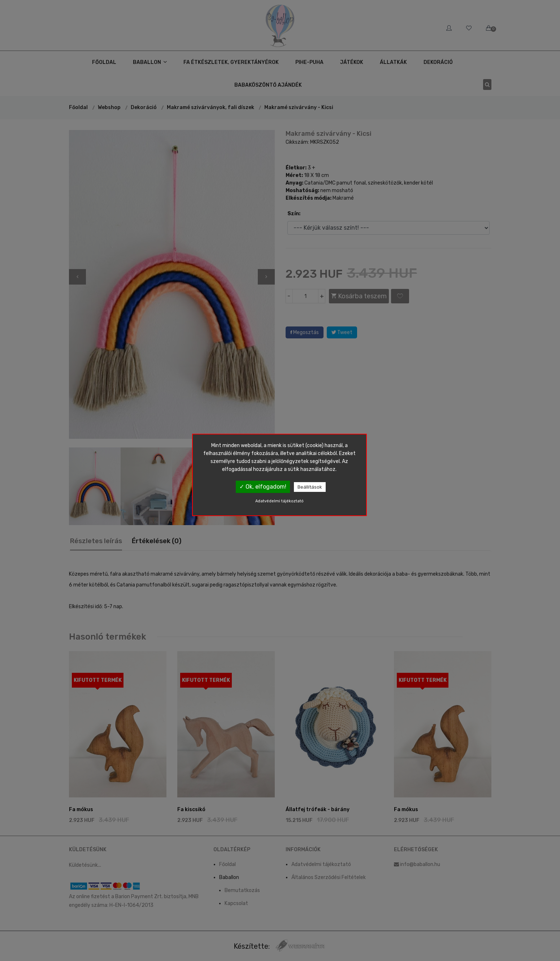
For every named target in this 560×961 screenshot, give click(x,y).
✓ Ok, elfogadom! (263, 487)
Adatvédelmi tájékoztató (279, 501)
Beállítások (310, 487)
